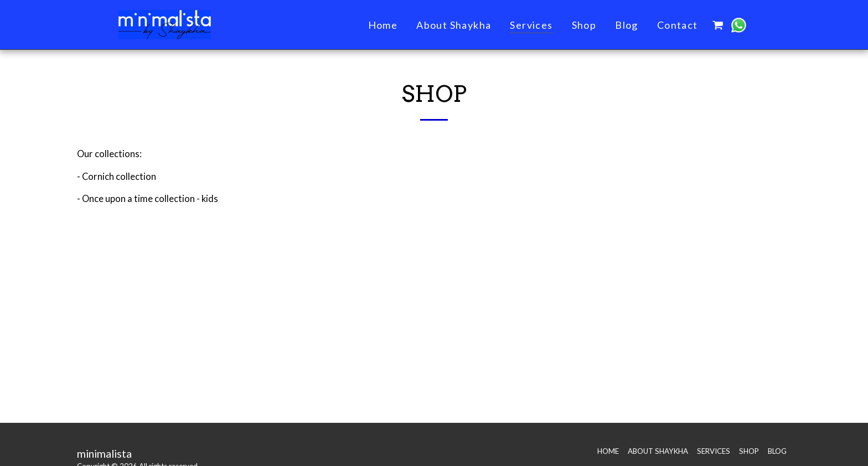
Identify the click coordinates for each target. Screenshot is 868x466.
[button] (718, 25)
